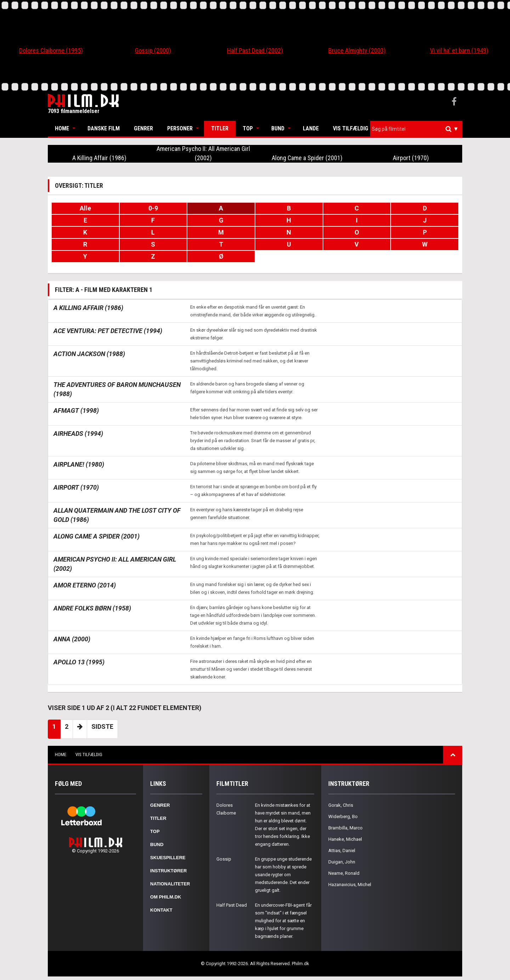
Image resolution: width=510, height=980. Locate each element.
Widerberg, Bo (343, 816)
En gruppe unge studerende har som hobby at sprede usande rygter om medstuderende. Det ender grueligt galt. (283, 875)
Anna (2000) (72, 639)
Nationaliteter (170, 884)
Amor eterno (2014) (85, 585)
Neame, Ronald (344, 873)
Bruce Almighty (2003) (357, 50)
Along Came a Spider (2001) (307, 158)
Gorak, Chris (341, 805)
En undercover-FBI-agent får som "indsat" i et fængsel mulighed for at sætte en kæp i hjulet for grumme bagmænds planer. (283, 921)
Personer (180, 128)
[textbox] (418, 129)
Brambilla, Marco (345, 828)
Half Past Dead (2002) (255, 50)
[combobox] (416, 129)
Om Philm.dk (166, 897)
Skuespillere (168, 858)
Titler (220, 128)
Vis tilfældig (351, 128)
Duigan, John (342, 862)
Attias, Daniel (342, 851)
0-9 (153, 208)
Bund (278, 128)
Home (62, 128)
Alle (85, 208)
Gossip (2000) (153, 50)
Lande (311, 128)
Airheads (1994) (78, 433)
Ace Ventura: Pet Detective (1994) (108, 331)
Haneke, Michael (345, 839)
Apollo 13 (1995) (79, 662)
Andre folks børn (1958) (92, 608)
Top (248, 128)
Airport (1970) (411, 158)
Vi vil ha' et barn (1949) (459, 50)
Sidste (102, 726)
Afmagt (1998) (76, 410)
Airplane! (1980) (79, 464)
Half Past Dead (232, 905)
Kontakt (161, 910)
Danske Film (104, 128)
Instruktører (168, 871)
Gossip (224, 859)
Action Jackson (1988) (89, 354)
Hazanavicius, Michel (350, 885)
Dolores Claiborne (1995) (51, 50)
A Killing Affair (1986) (99, 158)
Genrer (143, 128)
